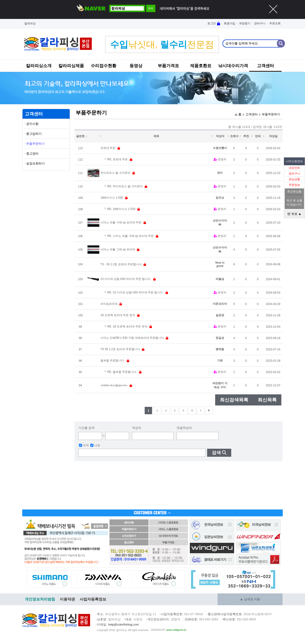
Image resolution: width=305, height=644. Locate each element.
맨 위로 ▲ (294, 214)
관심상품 (294, 179)
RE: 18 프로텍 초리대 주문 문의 (127, 326)
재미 (220, 173)
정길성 (220, 338)
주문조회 (275, 23)
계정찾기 (245, 23)
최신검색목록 (234, 400)
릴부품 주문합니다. (113, 361)
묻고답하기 (34, 134)
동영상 (136, 66)
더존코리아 (220, 304)
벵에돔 (220, 349)
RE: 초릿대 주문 (118, 159)
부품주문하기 (271, 114)
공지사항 (32, 124)
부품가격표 (168, 66)
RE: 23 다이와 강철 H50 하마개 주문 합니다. (135, 292)
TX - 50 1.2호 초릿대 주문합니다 (121, 264)
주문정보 (294, 185)
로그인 (212, 23)
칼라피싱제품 (71, 66)
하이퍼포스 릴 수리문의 (115, 173)
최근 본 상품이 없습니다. (294, 202)
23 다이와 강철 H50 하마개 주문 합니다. (126, 279)
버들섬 (220, 279)
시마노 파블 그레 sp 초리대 (118, 249)
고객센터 (266, 66)
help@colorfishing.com (124, 624)
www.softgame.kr (176, 630)
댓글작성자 (184, 428)
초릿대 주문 (108, 148)
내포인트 (294, 168)
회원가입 (230, 23)
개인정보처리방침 (40, 599)
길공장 (220, 315)
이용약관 (67, 599)
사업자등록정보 (93, 599)
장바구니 (294, 174)
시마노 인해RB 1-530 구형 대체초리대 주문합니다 (132, 338)
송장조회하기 (35, 163)
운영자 (222, 159)
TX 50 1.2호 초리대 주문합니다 (120, 349)
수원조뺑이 (220, 148)
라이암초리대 (109, 304)
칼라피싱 (30, 23)
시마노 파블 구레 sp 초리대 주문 (121, 222)
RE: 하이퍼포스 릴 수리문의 (125, 186)
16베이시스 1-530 (112, 198)
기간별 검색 (86, 428)
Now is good (220, 264)
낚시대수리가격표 (233, 67)
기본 (220, 361)
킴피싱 (220, 198)
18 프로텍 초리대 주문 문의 (118, 315)
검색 (216, 453)
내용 (95, 445)
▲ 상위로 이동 (250, 599)
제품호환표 (201, 66)
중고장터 (32, 154)
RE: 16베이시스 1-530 (122, 209)
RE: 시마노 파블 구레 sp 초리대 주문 (131, 236)
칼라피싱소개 (39, 66)
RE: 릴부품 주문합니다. (122, 372)
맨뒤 (209, 411)
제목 (84, 445)
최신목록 (267, 400)
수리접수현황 (104, 66)
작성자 (137, 428)
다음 (201, 411)
